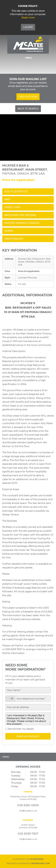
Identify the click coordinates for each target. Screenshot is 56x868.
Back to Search (28, 109)
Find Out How (28, 97)
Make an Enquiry (28, 736)
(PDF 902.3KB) (20, 215)
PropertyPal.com (40, 863)
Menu (28, 58)
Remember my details (21, 729)
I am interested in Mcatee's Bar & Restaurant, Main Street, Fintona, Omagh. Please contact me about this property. (28, 719)
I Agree (28, 27)
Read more (28, 18)
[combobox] (10, 699)
